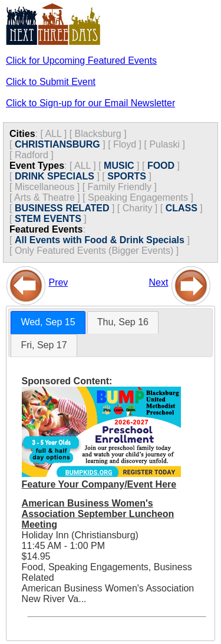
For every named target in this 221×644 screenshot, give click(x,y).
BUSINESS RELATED (62, 208)
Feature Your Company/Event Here (99, 484)
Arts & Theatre (44, 197)
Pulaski (164, 144)
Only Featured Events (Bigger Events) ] (97, 251)
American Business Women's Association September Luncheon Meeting (98, 514)
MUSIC (119, 166)
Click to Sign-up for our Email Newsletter (90, 103)
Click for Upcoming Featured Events (81, 61)
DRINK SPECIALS (55, 176)
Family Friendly (120, 187)
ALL (53, 134)
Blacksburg (98, 134)
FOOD (161, 166)
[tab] (48, 323)
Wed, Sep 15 (48, 322)
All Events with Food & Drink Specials (100, 240)
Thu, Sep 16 (123, 322)
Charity (138, 208)
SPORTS (127, 176)
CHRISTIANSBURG (57, 144)
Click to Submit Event (51, 82)
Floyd (125, 144)
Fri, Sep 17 (44, 345)
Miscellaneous (44, 187)
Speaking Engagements (138, 197)
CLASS (182, 208)
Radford (32, 155)
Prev (58, 282)
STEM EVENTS (48, 219)
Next (159, 282)
